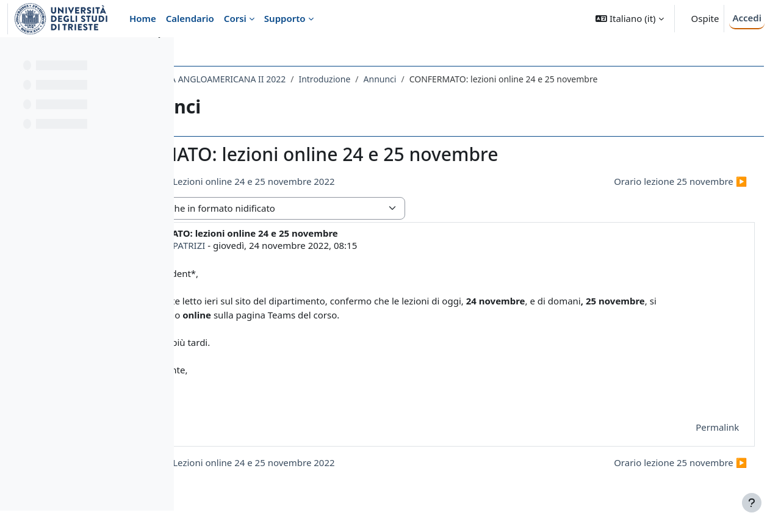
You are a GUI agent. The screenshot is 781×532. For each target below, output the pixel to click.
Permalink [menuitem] (700, 427)
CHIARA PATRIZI (280, 245)
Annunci (489, 79)
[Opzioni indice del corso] (159, 55)
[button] (629, 19)
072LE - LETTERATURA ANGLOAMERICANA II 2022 (296, 79)
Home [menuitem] (143, 18)
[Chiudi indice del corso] (13, 55)
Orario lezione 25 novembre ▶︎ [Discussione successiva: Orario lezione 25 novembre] (663, 181)
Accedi (747, 18)
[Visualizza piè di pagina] (752, 503)
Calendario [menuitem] (190, 18)
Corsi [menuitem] (235, 18)
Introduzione (433, 79)
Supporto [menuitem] (285, 18)
